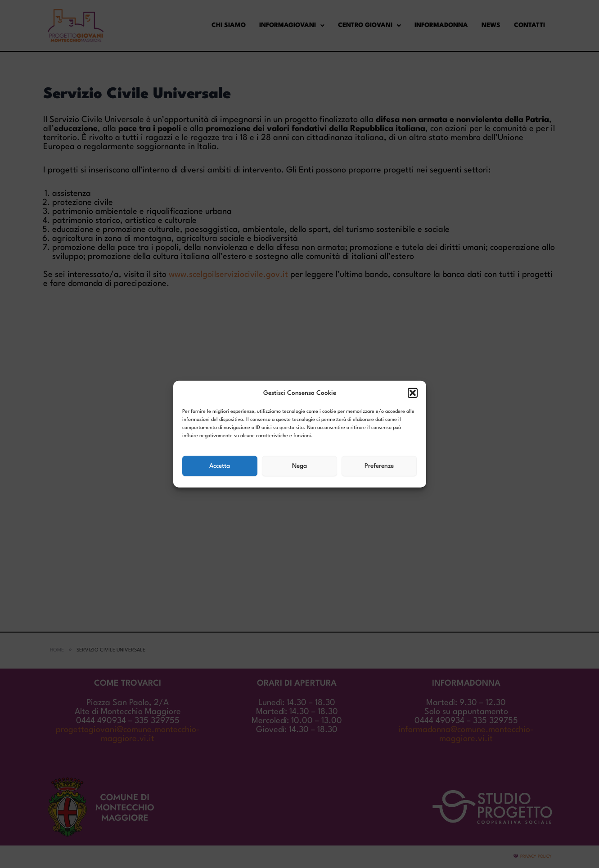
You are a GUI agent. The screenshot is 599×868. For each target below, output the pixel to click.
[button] (413, 393)
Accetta (220, 466)
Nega (299, 466)
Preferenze (379, 466)
